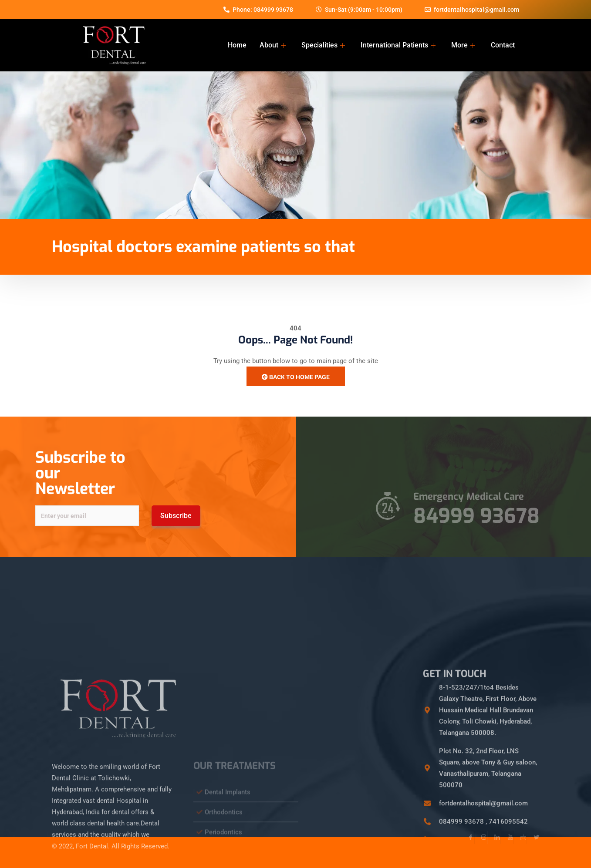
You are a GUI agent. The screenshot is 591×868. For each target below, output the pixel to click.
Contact (503, 45)
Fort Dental (92, 838)
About (273, 45)
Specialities (323, 45)
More (463, 45)
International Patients (398, 45)
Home (237, 45)
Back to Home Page (296, 377)
